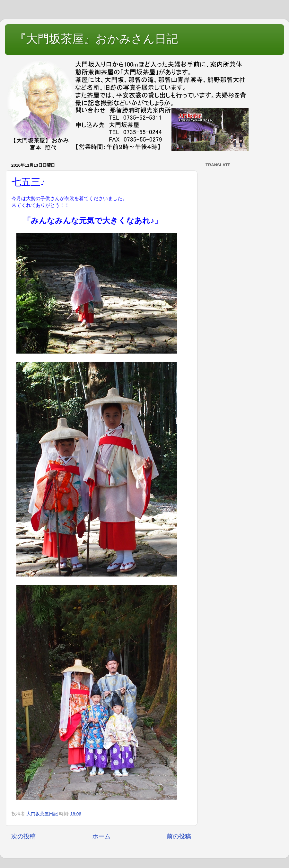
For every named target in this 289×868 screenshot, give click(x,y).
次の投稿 (23, 836)
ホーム (101, 836)
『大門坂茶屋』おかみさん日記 (96, 39)
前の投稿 (179, 836)
